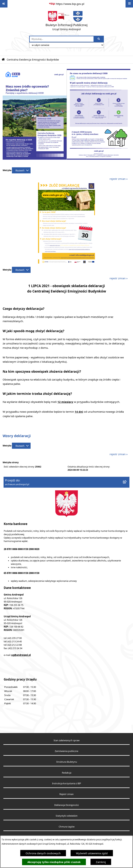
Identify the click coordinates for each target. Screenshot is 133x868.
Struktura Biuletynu (67, 762)
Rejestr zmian (66, 794)
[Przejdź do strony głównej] (66, 22)
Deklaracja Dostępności (66, 805)
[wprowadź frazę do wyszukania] (62, 39)
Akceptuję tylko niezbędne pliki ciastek (54, 862)
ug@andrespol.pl (21, 655)
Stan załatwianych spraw (66, 740)
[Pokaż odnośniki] (4, 4)
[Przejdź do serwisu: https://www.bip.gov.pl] (66, 4)
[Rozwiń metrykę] (21, 170)
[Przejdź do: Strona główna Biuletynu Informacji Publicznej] (3, 60)
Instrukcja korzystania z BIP (67, 783)
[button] (66, 262)
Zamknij (101, 862)
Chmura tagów (67, 827)
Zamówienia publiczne (66, 751)
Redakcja (67, 773)
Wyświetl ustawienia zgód (92, 853)
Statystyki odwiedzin (67, 816)
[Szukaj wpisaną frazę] (99, 39)
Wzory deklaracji (17, 436)
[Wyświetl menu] (129, 4)
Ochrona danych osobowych (43, 853)
